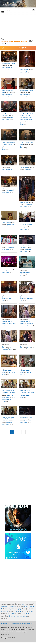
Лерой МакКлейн (6, 269)
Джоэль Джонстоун (24, 142)
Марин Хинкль (12, 64)
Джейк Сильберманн (10, 392)
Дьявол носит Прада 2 (9, 606)
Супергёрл (18, 611)
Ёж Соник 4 (11, 614)
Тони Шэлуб (5, 64)
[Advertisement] (18, 26)
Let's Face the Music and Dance (9, 399)
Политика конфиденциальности (23, 624)
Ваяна (31, 611)
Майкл (24, 604)
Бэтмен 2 (26, 614)
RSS (10, 624)
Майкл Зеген (11, 144)
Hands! (29, 348)
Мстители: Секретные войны (18, 616)
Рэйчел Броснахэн (24, 69)
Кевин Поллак (23, 114)
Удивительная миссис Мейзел (14, 41)
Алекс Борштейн (6, 114)
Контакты (4, 624)
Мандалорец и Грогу (14, 609)
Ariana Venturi (5, 394)
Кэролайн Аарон (24, 116)
